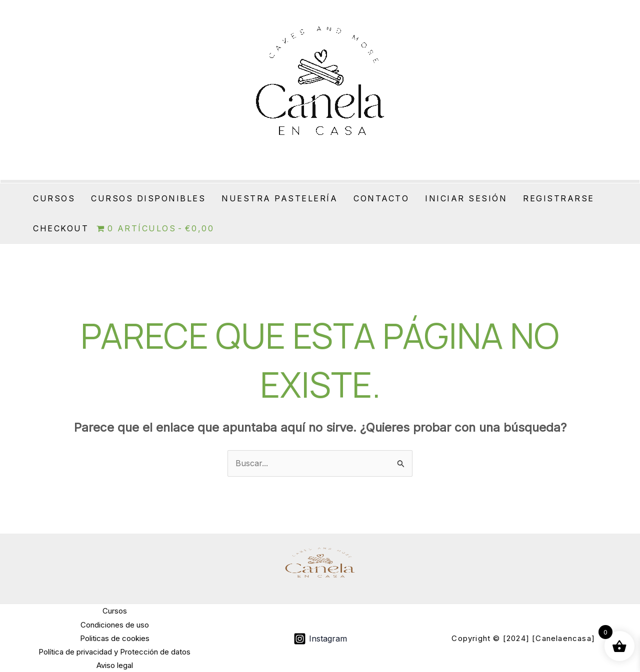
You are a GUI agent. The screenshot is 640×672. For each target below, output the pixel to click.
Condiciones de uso (115, 625)
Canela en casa (304, 160)
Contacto (381, 198)
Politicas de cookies (115, 638)
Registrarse (559, 198)
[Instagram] (320, 639)
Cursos (54, 198)
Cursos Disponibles (148, 198)
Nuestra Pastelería (279, 198)
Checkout (61, 228)
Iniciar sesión (466, 198)
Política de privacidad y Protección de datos (114, 652)
